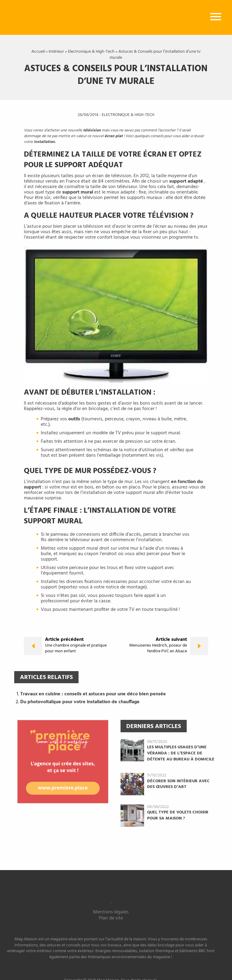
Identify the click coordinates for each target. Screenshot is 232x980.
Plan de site (111, 918)
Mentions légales (111, 912)
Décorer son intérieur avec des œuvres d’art (178, 784)
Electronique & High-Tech (91, 52)
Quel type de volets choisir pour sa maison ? (178, 815)
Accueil (38, 52)
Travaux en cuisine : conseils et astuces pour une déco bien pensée (93, 694)
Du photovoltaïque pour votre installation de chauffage (80, 702)
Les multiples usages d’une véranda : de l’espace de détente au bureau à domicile (181, 753)
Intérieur (56, 52)
